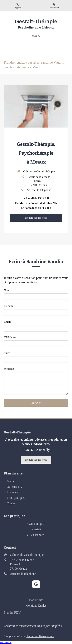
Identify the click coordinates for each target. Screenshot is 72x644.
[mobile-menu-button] (36, 36)
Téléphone (10, 337)
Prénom (8, 306)
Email (7, 322)
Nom (7, 290)
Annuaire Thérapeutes (40, 636)
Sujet (7, 353)
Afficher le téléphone (39, 190)
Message (9, 369)
